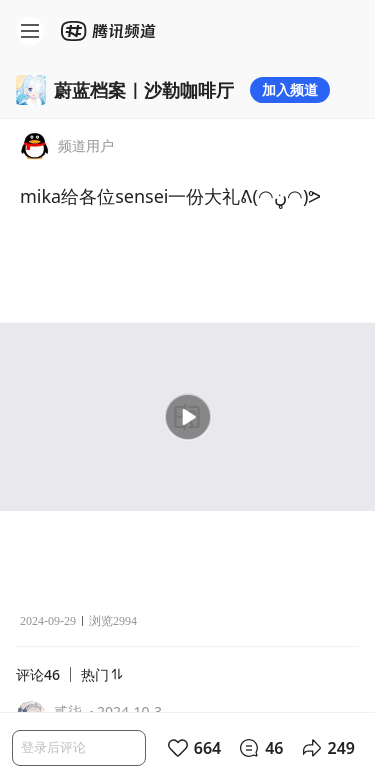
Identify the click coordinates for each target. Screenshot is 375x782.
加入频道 (290, 89)
